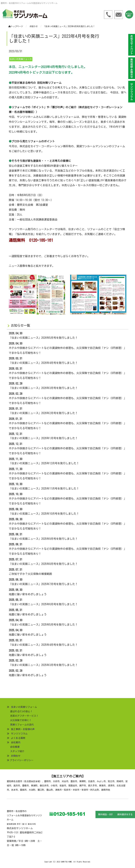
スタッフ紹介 (17, 751)
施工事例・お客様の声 (23, 729)
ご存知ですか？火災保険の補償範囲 (30, 574)
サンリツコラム (19, 734)
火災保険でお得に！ (21, 720)
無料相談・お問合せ (108, 814)
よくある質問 (18, 738)
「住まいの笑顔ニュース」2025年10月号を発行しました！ (44, 514)
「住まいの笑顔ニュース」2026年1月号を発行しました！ (43, 438)
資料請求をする (125, 814)
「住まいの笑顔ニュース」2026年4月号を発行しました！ (43, 363)
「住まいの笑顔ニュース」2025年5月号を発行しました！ (43, 625)
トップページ (16, 26)
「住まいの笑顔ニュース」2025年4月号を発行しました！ (43, 645)
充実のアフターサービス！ (24, 716)
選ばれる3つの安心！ (21, 711)
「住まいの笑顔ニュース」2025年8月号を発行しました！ (43, 564)
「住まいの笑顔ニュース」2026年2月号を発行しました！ (43, 413)
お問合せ (16, 756)
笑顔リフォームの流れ (22, 725)
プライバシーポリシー (22, 760)
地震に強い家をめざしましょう (28, 594)
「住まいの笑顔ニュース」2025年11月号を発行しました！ (44, 489)
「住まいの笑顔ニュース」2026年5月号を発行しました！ (43, 338)
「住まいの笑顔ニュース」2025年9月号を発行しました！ (43, 539)
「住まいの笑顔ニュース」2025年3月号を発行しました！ (43, 665)
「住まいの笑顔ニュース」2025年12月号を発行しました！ (44, 463)
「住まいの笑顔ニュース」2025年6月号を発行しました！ (43, 604)
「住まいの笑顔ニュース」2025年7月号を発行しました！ (43, 584)
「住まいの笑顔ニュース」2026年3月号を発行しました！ (43, 388)
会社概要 (15, 747)
